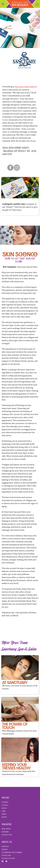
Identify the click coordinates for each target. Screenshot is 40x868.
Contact (5, 849)
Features (5, 802)
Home (4, 811)
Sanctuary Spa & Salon (25, 87)
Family (4, 814)
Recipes (4, 817)
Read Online (6, 829)
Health (4, 808)
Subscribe (5, 832)
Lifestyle (5, 805)
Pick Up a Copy (7, 835)
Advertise (5, 846)
